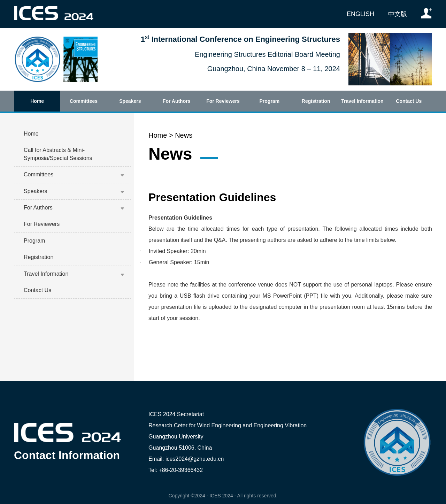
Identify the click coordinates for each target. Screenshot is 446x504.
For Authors (177, 101)
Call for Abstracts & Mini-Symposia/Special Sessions (58, 154)
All (240, 496)
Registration (316, 101)
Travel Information (362, 101)
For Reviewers (223, 101)
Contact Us (409, 101)
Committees (84, 101)
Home (37, 101)
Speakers (130, 101)
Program (270, 101)
